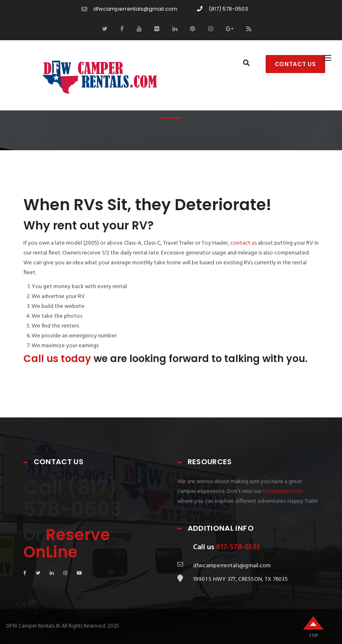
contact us (243, 243)
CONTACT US (295, 64)
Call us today (57, 359)
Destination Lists (283, 492)
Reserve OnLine (67, 543)
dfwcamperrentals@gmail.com (130, 9)
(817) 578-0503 (223, 9)
